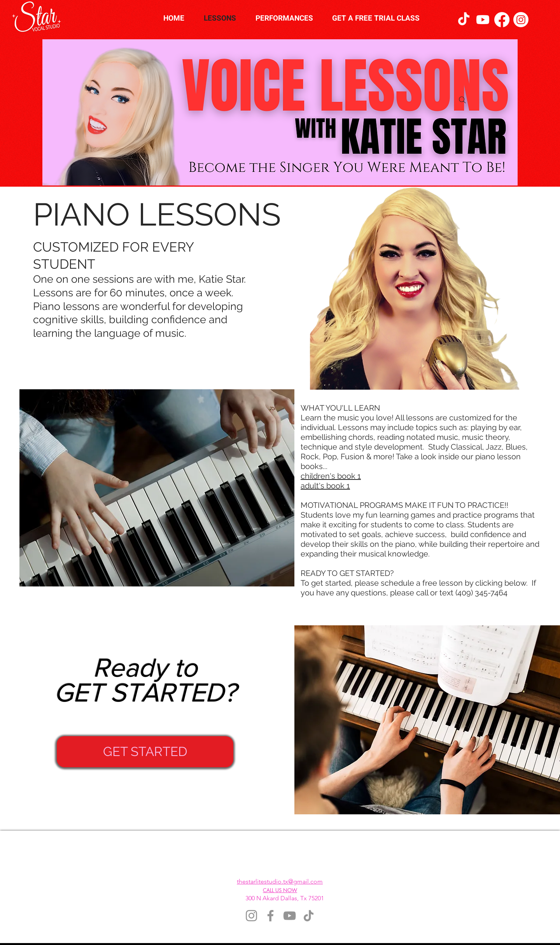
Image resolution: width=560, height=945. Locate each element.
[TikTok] (464, 20)
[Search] (462, 100)
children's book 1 (331, 476)
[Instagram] (521, 20)
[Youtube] (483, 20)
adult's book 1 (325, 486)
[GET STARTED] (145, 752)
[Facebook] (502, 20)
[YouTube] (290, 916)
